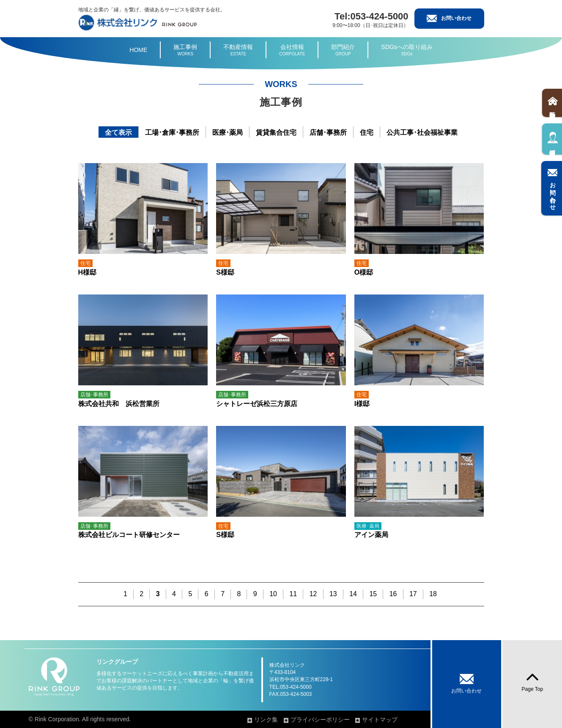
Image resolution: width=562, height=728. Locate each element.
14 (353, 594)
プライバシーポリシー (339, 720)
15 (373, 594)
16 (393, 594)
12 (313, 594)
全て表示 (118, 132)
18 (433, 594)
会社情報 (292, 50)
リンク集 (285, 720)
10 (273, 594)
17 (413, 594)
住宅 (367, 132)
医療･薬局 (228, 132)
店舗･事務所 (328, 132)
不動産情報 (238, 50)
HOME (138, 50)
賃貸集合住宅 (276, 132)
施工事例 (185, 50)
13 (333, 594)
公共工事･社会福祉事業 (422, 132)
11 (293, 594)
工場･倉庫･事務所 (172, 132)
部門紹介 (343, 50)
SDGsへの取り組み (407, 50)
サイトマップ (399, 720)
